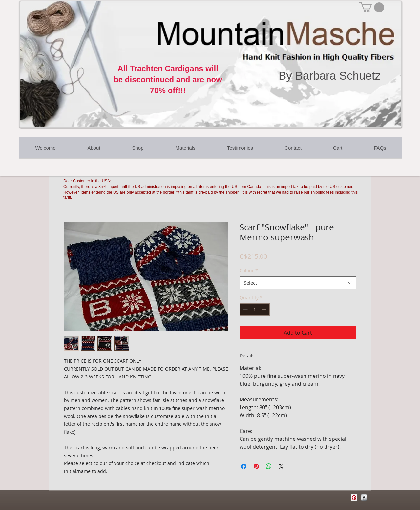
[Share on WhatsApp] (269, 466)
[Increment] (265, 309)
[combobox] (298, 283)
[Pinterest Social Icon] (354, 498)
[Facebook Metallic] (364, 498)
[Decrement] (245, 309)
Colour (249, 270)
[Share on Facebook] (244, 466)
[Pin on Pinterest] (256, 466)
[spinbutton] (255, 309)
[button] (372, 7)
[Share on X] (281, 466)
